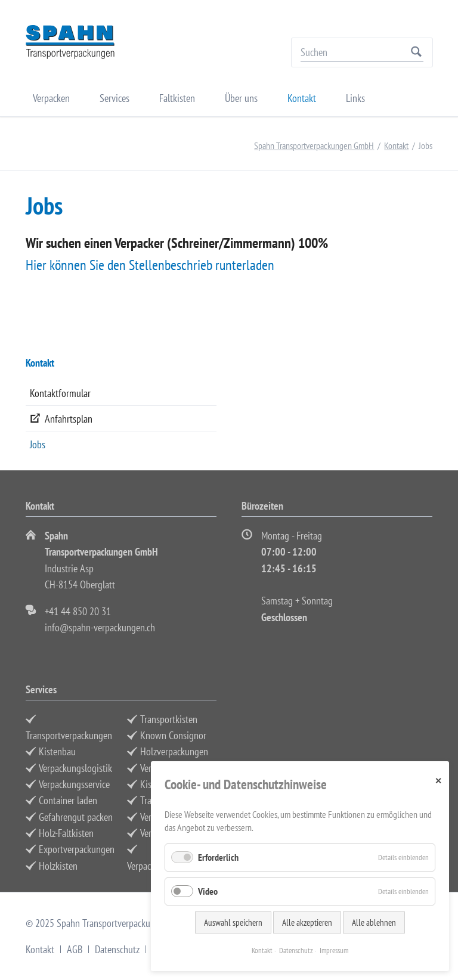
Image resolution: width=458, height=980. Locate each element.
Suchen (417, 52)
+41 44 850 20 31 (78, 611)
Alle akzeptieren (307, 922)
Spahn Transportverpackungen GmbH (314, 145)
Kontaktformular (60, 393)
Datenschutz (117, 949)
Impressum (334, 950)
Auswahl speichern (233, 922)
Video (208, 891)
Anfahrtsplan (69, 419)
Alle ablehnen (374, 922)
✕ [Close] (438, 781)
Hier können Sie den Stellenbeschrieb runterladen (150, 265)
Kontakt (396, 145)
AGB (75, 949)
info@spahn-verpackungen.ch (100, 627)
